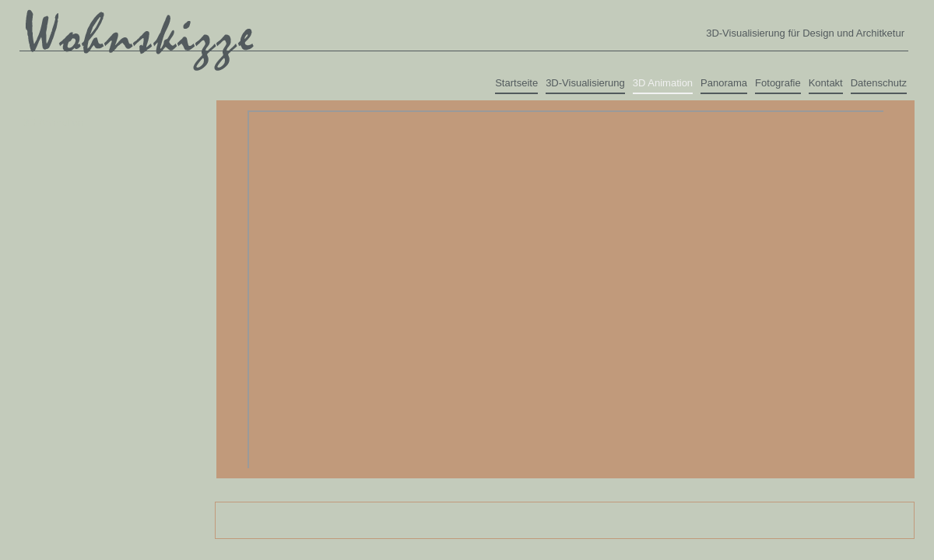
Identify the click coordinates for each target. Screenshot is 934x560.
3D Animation (663, 83)
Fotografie (778, 83)
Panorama (724, 83)
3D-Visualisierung (585, 83)
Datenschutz (879, 83)
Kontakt (826, 83)
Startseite (516, 83)
